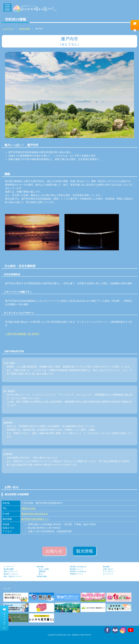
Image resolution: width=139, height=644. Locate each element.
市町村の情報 (24, 29)
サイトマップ (108, 574)
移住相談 (135, 25)
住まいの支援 (44, 569)
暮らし (41, 574)
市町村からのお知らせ (78, 571)
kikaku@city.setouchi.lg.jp (34, 514)
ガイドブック (4, 618)
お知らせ (54, 551)
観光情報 (85, 551)
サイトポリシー (109, 571)
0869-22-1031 (28, 508)
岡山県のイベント (76, 569)
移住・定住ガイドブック (13, 576)
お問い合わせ (108, 569)
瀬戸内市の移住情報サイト (35, 519)
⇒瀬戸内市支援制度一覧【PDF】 (22, 334)
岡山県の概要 (9, 569)
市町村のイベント (76, 574)
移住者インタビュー (11, 574)
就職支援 (42, 571)
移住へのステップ (10, 571)
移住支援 (40, 567)
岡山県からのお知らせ (78, 567)
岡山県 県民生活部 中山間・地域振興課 (67, 635)
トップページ (9, 567)
